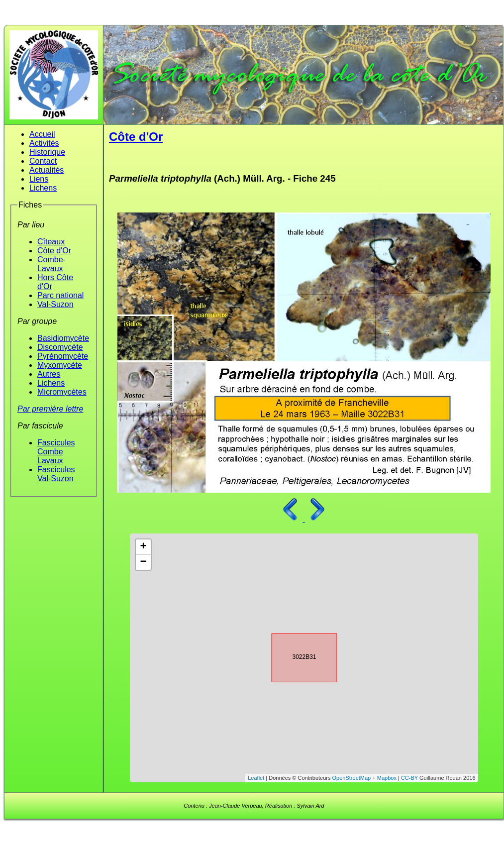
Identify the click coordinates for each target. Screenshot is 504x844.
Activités (44, 143)
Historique (47, 152)
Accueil (42, 134)
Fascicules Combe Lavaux (56, 452)
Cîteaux (51, 242)
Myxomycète (60, 365)
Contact (43, 161)
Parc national (60, 295)
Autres (49, 374)
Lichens (43, 188)
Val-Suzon (55, 304)
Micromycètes (62, 392)
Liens (39, 179)
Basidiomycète (63, 338)
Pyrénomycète (63, 356)
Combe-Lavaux (51, 264)
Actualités (47, 170)
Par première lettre (50, 409)
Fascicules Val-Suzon (56, 474)
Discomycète (60, 347)
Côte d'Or (54, 251)
